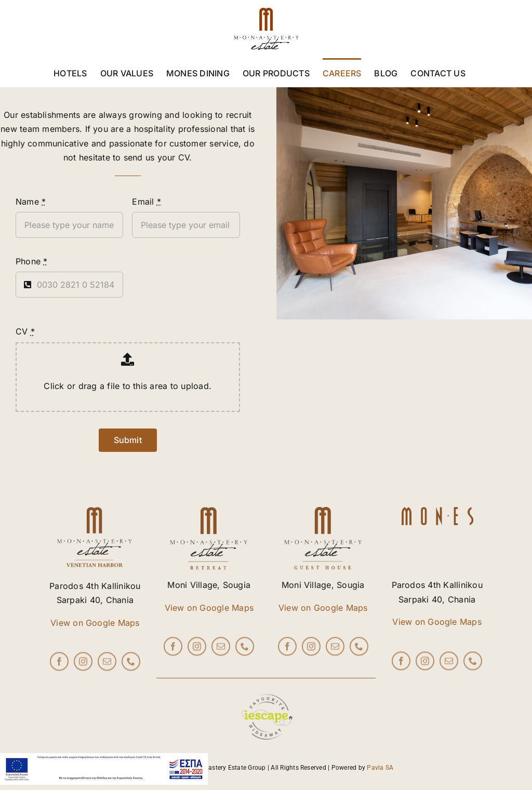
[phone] (131, 664)
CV (25, 331)
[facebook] (59, 664)
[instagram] (83, 664)
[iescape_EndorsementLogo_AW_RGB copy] (266, 682)
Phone (32, 261)
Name (31, 202)
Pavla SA (380, 768)
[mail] (107, 664)
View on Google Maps (95, 623)
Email (147, 202)
